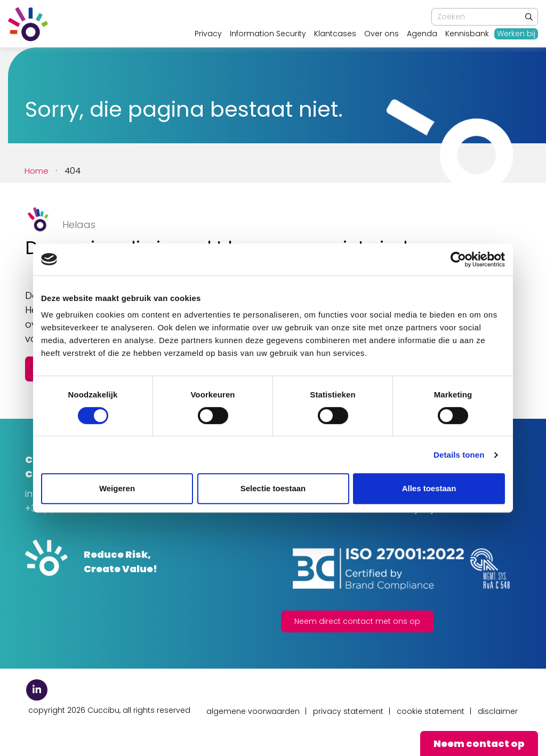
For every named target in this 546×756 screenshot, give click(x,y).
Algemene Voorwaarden (253, 711)
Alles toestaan (429, 488)
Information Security (268, 34)
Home (37, 171)
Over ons (382, 34)
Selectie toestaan (273, 488)
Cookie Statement (431, 711)
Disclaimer (498, 711)
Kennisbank (467, 34)
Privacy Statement (348, 711)
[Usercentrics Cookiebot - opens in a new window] (458, 259)
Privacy (208, 34)
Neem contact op (479, 743)
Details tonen (459, 455)
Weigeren (117, 488)
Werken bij (516, 34)
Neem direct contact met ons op (357, 621)
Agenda (422, 34)
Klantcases (335, 34)
